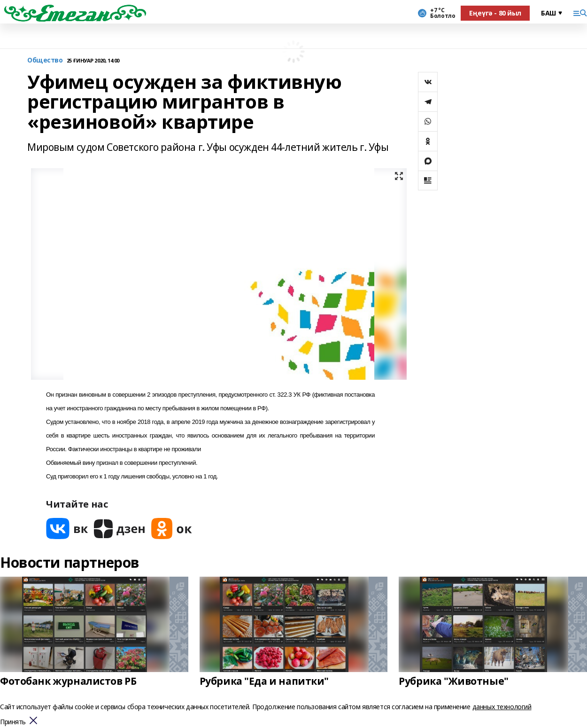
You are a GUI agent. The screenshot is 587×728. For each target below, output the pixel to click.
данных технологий (502, 707)
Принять (13, 722)
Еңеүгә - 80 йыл (495, 13)
